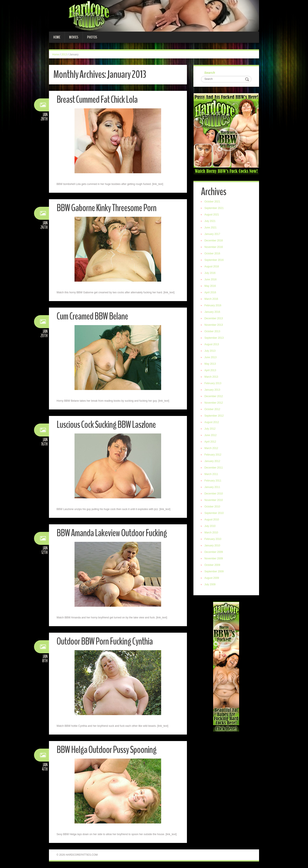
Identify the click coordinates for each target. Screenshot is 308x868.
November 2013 (214, 325)
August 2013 (212, 344)
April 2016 (210, 292)
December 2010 (214, 494)
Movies (74, 37)
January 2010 (212, 546)
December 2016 (214, 241)
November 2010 (214, 500)
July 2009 (210, 584)
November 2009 (214, 558)
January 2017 (212, 234)
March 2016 (211, 299)
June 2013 (211, 357)
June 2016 (211, 279)
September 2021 (214, 208)
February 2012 (213, 455)
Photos (92, 37)
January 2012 (212, 461)
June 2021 (211, 228)
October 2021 (212, 202)
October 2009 (212, 565)
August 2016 (212, 266)
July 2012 (210, 429)
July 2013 (210, 351)
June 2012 (211, 435)
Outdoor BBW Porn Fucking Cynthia (105, 641)
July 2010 (210, 526)
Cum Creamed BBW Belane (92, 316)
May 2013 (210, 364)
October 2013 (212, 331)
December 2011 (214, 468)
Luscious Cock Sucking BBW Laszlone (106, 425)
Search (210, 73)
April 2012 (210, 442)
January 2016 (212, 312)
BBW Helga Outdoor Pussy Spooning (106, 750)
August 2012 (212, 422)
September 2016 (214, 260)
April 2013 (210, 370)
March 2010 (211, 533)
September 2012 (214, 416)
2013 (64, 55)
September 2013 (214, 338)
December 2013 (214, 318)
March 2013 (211, 377)
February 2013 (213, 383)
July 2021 (210, 221)
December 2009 (214, 552)
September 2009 (214, 571)
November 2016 (214, 247)
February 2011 (213, 481)
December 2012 (214, 396)
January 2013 (212, 390)
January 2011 (212, 487)
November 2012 (214, 403)
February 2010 (213, 539)
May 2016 (210, 286)
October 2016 (212, 254)
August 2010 (212, 520)
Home (57, 37)
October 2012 (212, 409)
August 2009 (212, 578)
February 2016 (213, 305)
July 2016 (210, 273)
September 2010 (214, 513)
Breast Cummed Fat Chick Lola (97, 100)
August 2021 (212, 215)
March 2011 (211, 474)
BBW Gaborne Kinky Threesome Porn (106, 208)
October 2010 (212, 507)
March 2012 (211, 448)
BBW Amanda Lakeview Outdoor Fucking (112, 533)
